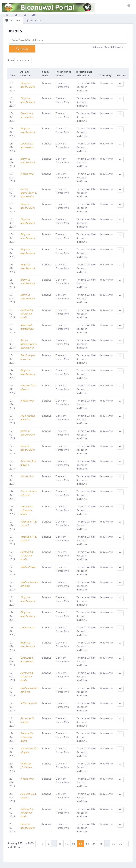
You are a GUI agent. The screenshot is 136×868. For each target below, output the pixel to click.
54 (94, 844)
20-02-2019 (12, 752)
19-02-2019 (12, 374)
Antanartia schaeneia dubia (27, 314)
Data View (13, 20)
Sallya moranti (29, 703)
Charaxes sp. (28, 627)
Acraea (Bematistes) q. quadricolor (29, 193)
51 (74, 844)
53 (87, 844)
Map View (34, 20)
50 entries (22, 60)
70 (114, 844)
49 (60, 844)
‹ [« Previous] (38, 844)
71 (121, 844)
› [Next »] (126, 844)
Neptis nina (27, 174)
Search (22, 49)
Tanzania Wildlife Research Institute (86, 87)
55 (101, 844)
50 (67, 844)
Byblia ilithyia (28, 567)
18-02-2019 (12, 87)
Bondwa (47, 83)
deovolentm (106, 83)
